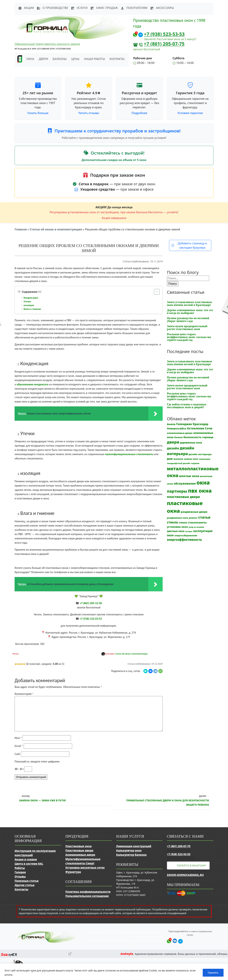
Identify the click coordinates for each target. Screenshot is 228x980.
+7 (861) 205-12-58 (91, 603)
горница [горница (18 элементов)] (208, 437)
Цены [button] (75, 59)
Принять (213, 973)
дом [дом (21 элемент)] (170, 459)
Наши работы (94, 59)
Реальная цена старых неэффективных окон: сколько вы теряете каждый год (189, 337)
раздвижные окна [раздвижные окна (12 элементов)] (178, 518)
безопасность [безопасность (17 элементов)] (192, 437)
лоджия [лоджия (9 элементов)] (195, 463)
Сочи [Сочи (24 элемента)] (209, 428)
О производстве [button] (52, 8)
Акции (26, 8)
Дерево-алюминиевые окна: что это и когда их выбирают (190, 312)
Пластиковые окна (78, 846)
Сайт (17, 754)
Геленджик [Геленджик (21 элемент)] (184, 424)
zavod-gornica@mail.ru (185, 875)
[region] (114, 972)
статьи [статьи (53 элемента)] (204, 517)
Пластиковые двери (79, 850)
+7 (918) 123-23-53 (91, 619)
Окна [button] (30, 59)
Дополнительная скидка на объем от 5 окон (114, 160)
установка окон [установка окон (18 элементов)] (177, 527)
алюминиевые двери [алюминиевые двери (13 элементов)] (180, 433)
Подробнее (139, 113)
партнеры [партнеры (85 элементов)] (177, 491)
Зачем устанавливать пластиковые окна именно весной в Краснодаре (189, 303)
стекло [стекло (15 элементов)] (183, 522)
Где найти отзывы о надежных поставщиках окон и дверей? (187, 406)
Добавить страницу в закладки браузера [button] (189, 245)
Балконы (60, 59)
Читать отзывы (89, 113)
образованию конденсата (32, 384)
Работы (20, 868)
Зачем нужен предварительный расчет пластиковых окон (187, 328)
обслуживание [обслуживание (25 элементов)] (185, 483)
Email (19, 746)
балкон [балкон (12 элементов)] (178, 437)
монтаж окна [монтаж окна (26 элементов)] (189, 476)
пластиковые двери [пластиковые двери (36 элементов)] (183, 497)
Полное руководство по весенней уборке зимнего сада (188, 320)
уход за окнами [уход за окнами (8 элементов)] (196, 527)
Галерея (20, 872)
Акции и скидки (26, 859)
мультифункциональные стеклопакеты (129, 454)
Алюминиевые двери (80, 855)
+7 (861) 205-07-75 (164, 44)
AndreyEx (127, 954)
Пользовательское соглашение (87, 896)
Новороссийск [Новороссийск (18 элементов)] (177, 428)
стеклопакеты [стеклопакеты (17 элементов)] (197, 522)
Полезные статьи (27, 881)
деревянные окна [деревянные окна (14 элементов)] (191, 443)
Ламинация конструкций (134, 846)
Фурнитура (73, 872)
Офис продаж (104, 8)
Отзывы (20, 876)
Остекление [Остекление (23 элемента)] (195, 428)
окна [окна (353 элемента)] (203, 483)
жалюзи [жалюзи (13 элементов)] (178, 459)
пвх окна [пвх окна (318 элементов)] (200, 491)
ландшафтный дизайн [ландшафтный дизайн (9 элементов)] (179, 463)
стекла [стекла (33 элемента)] (172, 522)
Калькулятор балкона (131, 855)
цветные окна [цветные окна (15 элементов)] (176, 531)
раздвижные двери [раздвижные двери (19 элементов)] (194, 512)
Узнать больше (38, 113)
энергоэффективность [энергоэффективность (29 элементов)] (184, 540)
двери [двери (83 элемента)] (173, 442)
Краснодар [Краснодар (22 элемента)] (200, 424)
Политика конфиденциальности (88, 892)
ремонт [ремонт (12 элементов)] (193, 518)
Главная (21, 229)
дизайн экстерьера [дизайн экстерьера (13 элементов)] (200, 454)
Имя (18, 738)
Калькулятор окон (129, 850)
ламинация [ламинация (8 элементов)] (205, 459)
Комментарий (24, 694)
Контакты (117, 59)
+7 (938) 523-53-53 (164, 34)
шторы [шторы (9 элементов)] (189, 531)
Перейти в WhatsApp (191, 865)
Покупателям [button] (134, 8)
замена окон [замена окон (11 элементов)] (191, 459)
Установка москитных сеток (85, 868)
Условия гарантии (190, 113)
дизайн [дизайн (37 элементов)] (173, 448)
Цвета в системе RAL (29, 864)
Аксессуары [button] (162, 8)
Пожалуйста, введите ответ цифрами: (37, 761)
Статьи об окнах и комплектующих (56, 229)
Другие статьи (24, 885)
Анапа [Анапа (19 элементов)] (171, 424)
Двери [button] (43, 59)
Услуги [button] (79, 8)
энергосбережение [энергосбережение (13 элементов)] (186, 535)
